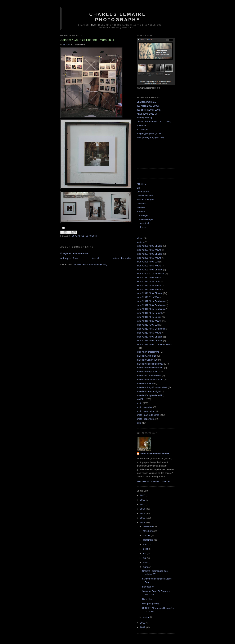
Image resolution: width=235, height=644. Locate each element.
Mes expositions (145, 196)
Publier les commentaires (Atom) (91, 264)
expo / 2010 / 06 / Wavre (149, 277)
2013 (143, 513)
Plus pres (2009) (150, 604)
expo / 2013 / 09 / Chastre (150, 337)
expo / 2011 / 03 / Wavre (149, 285)
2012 (143, 518)
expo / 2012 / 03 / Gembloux (151, 305)
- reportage (142, 215)
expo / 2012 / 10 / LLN (148, 325)
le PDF (66, 45)
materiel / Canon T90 (147, 360)
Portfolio (141, 211)
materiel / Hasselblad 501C (150, 364)
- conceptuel (143, 223)
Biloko (95, 25)
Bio (138, 188)
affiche (140, 238)
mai (145, 558)
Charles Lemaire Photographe (118, 17)
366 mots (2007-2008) (148, 106)
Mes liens (141, 204)
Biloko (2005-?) (144, 118)
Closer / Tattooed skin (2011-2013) (154, 122)
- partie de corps (145, 219)
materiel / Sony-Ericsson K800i (152, 387)
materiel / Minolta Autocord (150, 380)
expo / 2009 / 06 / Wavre (149, 266)
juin (145, 553)
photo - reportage (145, 419)
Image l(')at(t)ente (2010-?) (150, 133)
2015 (143, 504)
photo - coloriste (145, 407)
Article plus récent (69, 258)
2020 (143, 495)
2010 (143, 623)
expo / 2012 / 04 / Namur (149, 317)
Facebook (142, 126)
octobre (147, 535)
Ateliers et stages (145, 200)
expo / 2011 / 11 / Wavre (149, 297)
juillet (146, 549)
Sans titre (147, 599)
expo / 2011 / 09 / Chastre (150, 293)
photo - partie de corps (148, 415)
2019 (143, 500)
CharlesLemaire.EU (146, 102)
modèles (141, 399)
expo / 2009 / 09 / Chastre (150, 270)
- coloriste (141, 227)
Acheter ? (141, 184)
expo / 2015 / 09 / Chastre (150, 341)
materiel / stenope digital (149, 391)
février (146, 617)
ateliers (140, 242)
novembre (148, 531)
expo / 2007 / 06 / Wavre (149, 250)
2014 (143, 509)
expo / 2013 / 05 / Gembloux (151, 329)
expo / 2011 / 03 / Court (85, 236)
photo (139, 403)
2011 (143, 522)
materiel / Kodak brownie (149, 376)
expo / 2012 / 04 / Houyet (149, 313)
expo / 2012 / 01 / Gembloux (151, 301)
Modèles (141, 207)
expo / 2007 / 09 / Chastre (150, 254)
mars (146, 567)
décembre (148, 526)
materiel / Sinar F (145, 383)
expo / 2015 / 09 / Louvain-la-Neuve (154, 345)
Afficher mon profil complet (154, 481)
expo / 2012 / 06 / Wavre (149, 321)
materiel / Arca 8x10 (147, 356)
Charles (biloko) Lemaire (155, 454)
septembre (148, 540)
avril (145, 562)
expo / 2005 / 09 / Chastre (150, 246)
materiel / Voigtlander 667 (149, 395)
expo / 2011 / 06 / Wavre (149, 289)
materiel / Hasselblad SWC (150, 368)
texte (139, 423)
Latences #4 (148, 587)
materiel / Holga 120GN (148, 372)
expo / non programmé (148, 352)
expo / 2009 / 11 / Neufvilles (150, 274)
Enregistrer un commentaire (74, 253)
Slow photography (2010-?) (150, 137)
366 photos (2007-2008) (149, 110)
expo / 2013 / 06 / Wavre (149, 333)
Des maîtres (143, 192)
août (145, 544)
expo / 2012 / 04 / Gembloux (151, 309)
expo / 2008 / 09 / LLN (148, 262)
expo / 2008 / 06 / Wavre (149, 258)
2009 (143, 627)
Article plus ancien (122, 258)
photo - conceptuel (146, 411)
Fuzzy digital (143, 130)
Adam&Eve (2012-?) (147, 114)
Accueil (96, 258)
